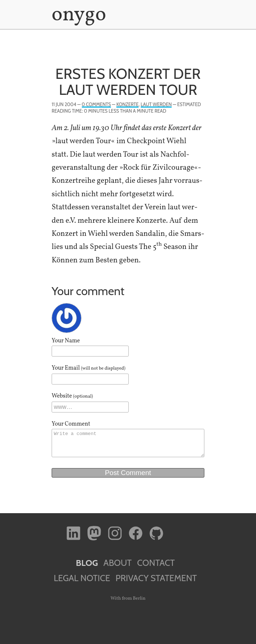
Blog (87, 563)
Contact (156, 563)
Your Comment (71, 424)
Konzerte (127, 104)
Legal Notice (82, 578)
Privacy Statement (156, 578)
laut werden (156, 104)
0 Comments (96, 104)
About (117, 563)
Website (72, 396)
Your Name (66, 341)
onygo (77, 15)
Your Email (89, 368)
